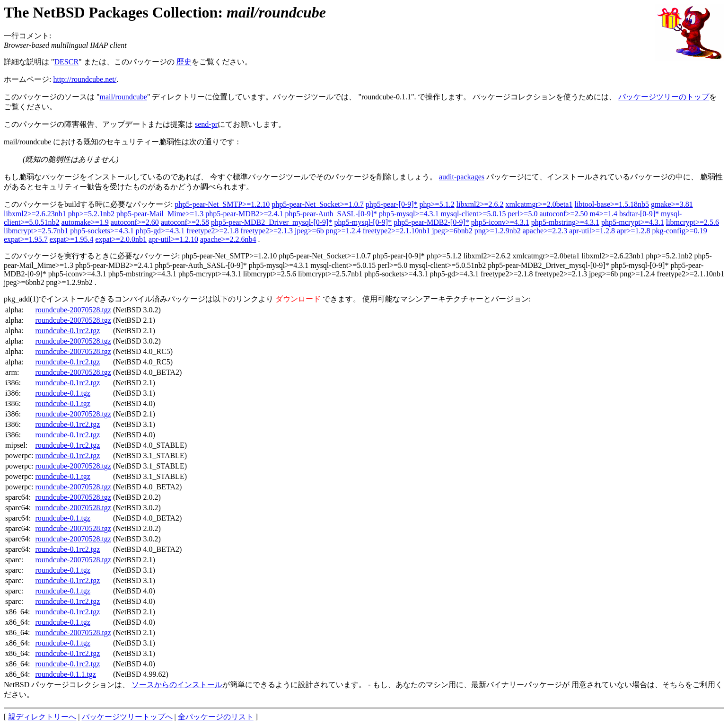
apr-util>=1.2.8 (592, 231)
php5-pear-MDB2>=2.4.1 (244, 214)
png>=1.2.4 (343, 231)
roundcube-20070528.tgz (73, 310)
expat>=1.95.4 (72, 239)
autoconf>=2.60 (135, 222)
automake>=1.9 (85, 222)
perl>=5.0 (522, 214)
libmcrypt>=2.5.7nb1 (36, 231)
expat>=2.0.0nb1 (121, 239)
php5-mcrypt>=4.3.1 (633, 222)
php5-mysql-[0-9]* (363, 222)
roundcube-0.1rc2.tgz (68, 331)
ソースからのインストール (177, 685)
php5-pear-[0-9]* (392, 204)
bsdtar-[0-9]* (639, 214)
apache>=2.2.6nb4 (228, 239)
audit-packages (462, 177)
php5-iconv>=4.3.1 (500, 222)
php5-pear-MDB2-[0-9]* (431, 222)
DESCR (67, 62)
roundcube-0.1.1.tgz (66, 674)
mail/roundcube (123, 97)
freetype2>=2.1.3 (267, 231)
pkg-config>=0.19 (680, 231)
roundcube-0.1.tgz (63, 393)
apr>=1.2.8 (633, 231)
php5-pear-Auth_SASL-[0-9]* (331, 214)
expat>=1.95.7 (26, 239)
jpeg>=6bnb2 (452, 231)
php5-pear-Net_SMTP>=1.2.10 (222, 204)
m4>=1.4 (603, 214)
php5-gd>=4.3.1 (160, 231)
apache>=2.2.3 (545, 231)
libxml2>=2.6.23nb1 (35, 214)
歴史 (184, 62)
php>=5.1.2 (437, 204)
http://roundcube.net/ (85, 79)
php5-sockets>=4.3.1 (102, 231)
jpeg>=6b (309, 231)
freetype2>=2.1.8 (212, 231)
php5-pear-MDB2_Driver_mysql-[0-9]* (272, 222)
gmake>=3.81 (672, 204)
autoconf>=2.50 (563, 214)
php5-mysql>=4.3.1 (409, 214)
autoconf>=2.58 (185, 222)
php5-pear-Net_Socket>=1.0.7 (318, 204)
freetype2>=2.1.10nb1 (396, 231)
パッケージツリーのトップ (664, 97)
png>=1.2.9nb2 (498, 231)
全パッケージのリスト (216, 717)
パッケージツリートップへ (127, 717)
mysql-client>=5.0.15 (473, 214)
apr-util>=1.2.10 (173, 239)
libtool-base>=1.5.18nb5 (612, 204)
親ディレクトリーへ (42, 717)
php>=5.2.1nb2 (91, 214)
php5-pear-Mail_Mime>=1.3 (160, 214)
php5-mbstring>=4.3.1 (565, 222)
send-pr (206, 124)
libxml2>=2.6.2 (480, 204)
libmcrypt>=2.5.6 (693, 222)
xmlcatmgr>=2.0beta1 (539, 204)
